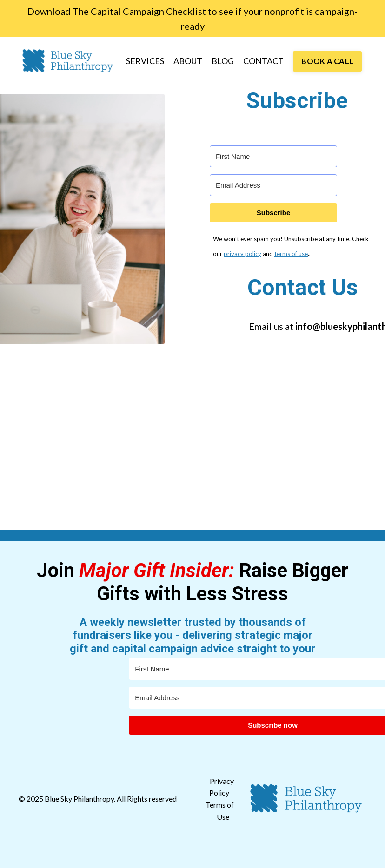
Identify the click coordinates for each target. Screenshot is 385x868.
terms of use (291, 254)
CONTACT (263, 61)
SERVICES (145, 61)
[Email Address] (273, 185)
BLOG (223, 61)
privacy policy (242, 254)
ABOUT (188, 61)
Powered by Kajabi (339, 853)
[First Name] (273, 156)
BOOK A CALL (327, 61)
